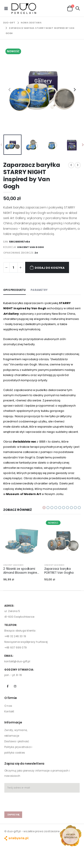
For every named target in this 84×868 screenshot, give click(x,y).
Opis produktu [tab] (15, 290)
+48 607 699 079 (16, 648)
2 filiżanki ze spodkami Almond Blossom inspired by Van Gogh (21, 571)
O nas (8, 706)
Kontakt (9, 712)
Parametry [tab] (39, 290)
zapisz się (13, 815)
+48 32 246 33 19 (15, 636)
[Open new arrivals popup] (71, 836)
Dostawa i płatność (17, 741)
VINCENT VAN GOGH (30, 247)
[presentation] (9, 90)
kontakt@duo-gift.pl (17, 661)
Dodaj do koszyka (47, 267)
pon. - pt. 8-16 (13, 675)
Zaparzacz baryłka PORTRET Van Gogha (59, 571)
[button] (70, 8)
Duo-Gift (9, 23)
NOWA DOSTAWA (31, 23)
